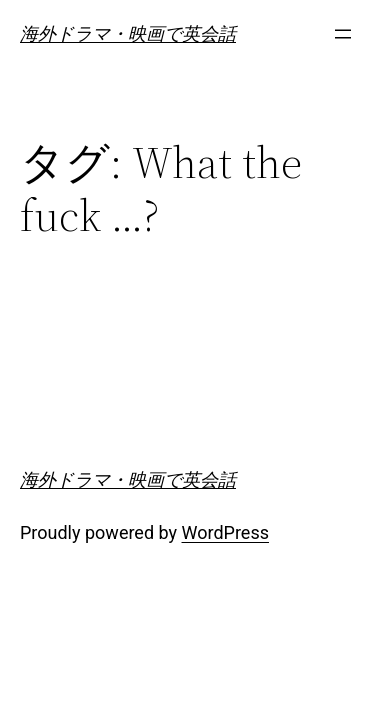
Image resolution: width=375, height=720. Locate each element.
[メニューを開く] (343, 34)
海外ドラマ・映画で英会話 (128, 33)
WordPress (225, 532)
